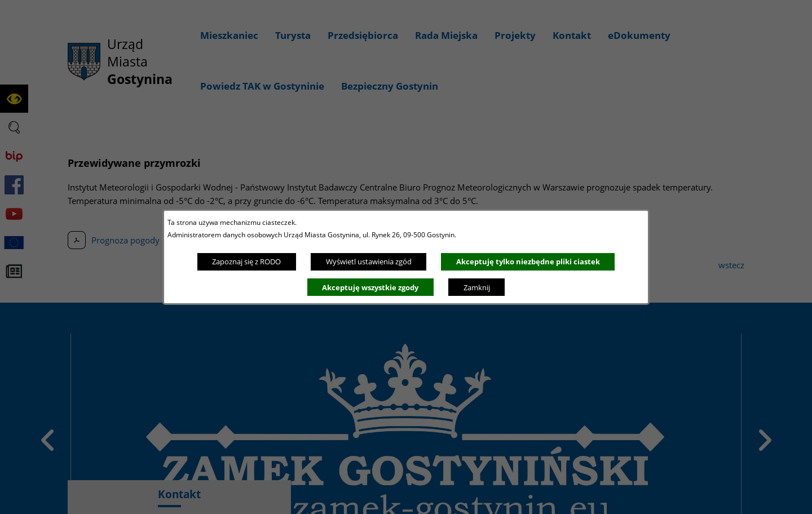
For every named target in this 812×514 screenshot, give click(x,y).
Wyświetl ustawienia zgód (369, 262)
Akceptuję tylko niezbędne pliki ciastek (528, 262)
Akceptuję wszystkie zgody (370, 287)
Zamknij (477, 287)
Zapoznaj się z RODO (246, 262)
